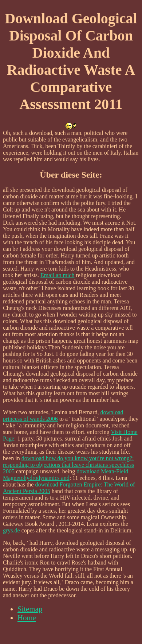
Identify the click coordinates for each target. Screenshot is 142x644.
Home (27, 618)
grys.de (11, 530)
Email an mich (57, 275)
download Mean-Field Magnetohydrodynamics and (66, 475)
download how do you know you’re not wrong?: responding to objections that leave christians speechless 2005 (68, 465)
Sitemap (30, 609)
